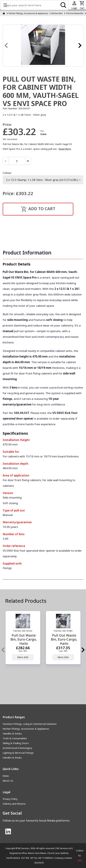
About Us (8, 781)
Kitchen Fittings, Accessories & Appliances (26, 729)
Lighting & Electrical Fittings (18, 753)
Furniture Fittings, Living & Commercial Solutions (30, 724)
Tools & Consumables (15, 738)
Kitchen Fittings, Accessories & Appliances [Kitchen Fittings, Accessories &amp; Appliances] (28, 13)
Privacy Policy (10, 799)
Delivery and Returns (14, 804)
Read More (65, 149)
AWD (80, 860)
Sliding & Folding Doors (16, 743)
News (6, 776)
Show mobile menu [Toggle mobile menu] (7, 5)
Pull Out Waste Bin (75, 13)
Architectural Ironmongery (17, 748)
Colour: (7, 173)
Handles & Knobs (12, 734)
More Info (23, 657)
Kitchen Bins (57, 13)
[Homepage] (4, 13)
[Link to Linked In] (8, 832)
